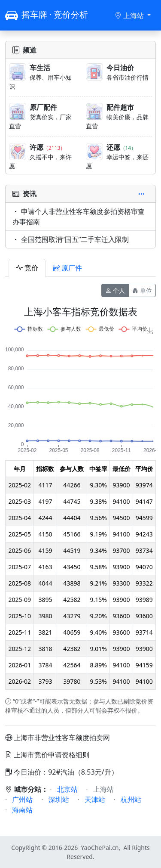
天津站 (95, 800)
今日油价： (27, 772)
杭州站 (131, 800)
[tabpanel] (80, 499)
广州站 (22, 800)
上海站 (130, 15)
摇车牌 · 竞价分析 (47, 15)
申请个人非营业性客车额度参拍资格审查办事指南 (79, 217)
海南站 (22, 810)
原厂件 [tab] (67, 268)
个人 (115, 290)
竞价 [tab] (27, 268)
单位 (142, 290)
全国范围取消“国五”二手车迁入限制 (71, 239)
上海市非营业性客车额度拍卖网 (62, 738)
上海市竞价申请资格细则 (52, 755)
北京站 (67, 789)
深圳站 (59, 800)
